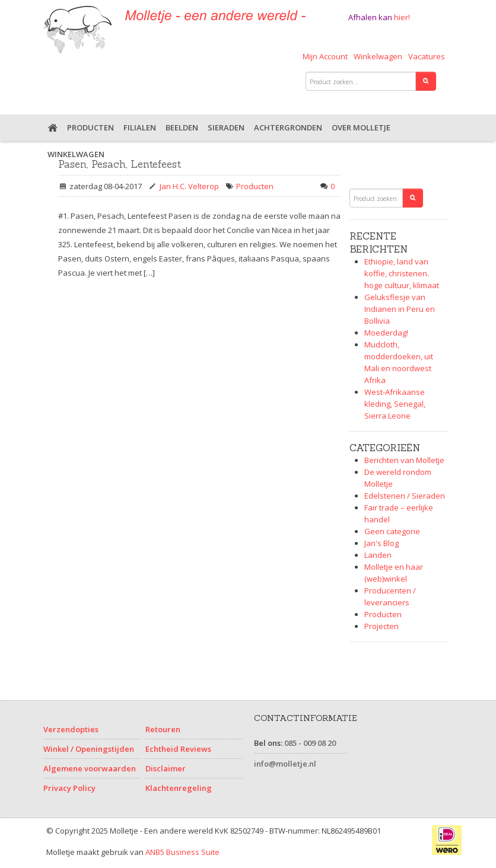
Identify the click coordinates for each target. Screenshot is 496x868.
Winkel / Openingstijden (89, 749)
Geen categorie (392, 531)
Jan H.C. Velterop (189, 186)
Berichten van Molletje (404, 460)
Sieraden (226, 127)
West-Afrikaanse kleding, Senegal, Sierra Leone (395, 404)
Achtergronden (288, 127)
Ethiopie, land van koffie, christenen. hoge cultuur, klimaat (402, 273)
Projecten (381, 626)
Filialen (140, 127)
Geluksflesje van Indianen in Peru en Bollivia (400, 309)
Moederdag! (386, 333)
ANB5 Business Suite (182, 852)
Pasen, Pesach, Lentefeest (120, 164)
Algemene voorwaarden (90, 768)
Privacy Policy (69, 788)
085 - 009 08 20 (310, 743)
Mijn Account (325, 56)
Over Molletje (361, 127)
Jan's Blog (381, 543)
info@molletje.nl (285, 764)
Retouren (163, 729)
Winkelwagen (378, 56)
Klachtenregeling (179, 788)
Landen (378, 555)
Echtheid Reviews (178, 749)
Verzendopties (71, 729)
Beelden (182, 127)
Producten (90, 127)
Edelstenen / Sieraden (405, 496)
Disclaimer (166, 768)
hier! (402, 17)
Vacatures (427, 56)
